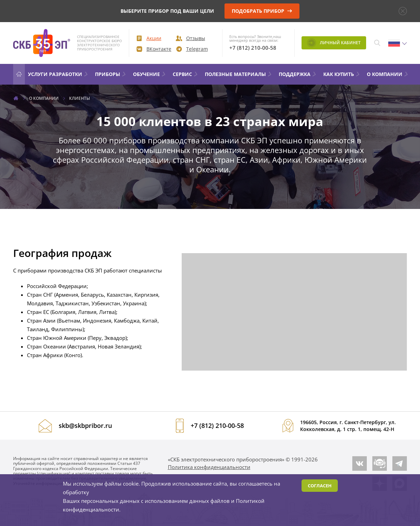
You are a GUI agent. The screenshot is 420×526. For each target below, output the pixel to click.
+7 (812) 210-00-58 (253, 48)
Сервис (185, 74)
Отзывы (190, 38)
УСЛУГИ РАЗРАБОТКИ (58, 74)
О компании (388, 74)
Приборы (111, 74)
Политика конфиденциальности (209, 467)
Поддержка (298, 74)
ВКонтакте (154, 49)
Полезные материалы (238, 74)
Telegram (192, 49)
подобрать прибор (262, 11)
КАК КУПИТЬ (342, 74)
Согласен (320, 486)
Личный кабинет (334, 43)
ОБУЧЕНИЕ (150, 74)
